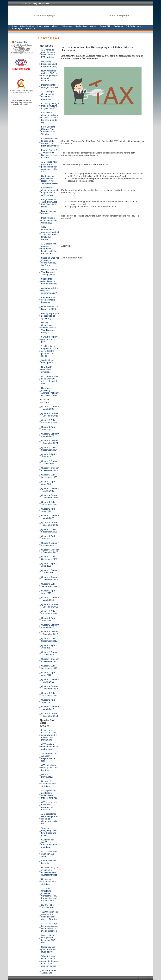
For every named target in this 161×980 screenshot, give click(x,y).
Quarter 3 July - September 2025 (49, 421)
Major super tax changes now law (50, 86)
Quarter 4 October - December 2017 (50, 633)
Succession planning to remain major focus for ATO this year (50, 191)
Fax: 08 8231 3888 (21, 51)
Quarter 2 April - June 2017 (49, 647)
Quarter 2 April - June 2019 (49, 592)
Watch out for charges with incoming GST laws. (48, 939)
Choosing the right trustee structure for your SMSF (50, 106)
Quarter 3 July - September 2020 (49, 558)
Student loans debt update (48, 361)
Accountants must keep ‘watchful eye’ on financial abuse (50, 380)
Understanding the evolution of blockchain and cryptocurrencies (50, 871)
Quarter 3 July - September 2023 (49, 476)
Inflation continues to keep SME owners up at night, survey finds (50, 142)
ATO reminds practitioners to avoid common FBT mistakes (48, 53)
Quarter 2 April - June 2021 (49, 537)
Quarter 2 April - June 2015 (49, 701)
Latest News (43, 26)
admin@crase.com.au (24, 53)
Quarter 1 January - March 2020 (50, 571)
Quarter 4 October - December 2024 (50, 442)
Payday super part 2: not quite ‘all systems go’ (50, 316)
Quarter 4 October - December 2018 (50, 606)
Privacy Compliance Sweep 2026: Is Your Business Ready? (49, 328)
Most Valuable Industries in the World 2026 (49, 220)
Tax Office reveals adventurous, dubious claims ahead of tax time (50, 916)
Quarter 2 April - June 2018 (49, 619)
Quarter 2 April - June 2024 (49, 455)
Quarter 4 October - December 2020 (50, 551)
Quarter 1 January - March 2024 (50, 462)
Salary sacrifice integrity (49, 862)
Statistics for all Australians (49, 972)
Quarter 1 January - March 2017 (50, 653)
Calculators (67, 26)
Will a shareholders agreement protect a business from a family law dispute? (50, 233)
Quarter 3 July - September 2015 (49, 694)
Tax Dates (118, 26)
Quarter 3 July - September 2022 (49, 503)
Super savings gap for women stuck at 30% (48, 949)
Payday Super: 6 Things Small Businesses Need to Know (50, 154)
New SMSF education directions (47, 369)
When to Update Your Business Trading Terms (49, 272)
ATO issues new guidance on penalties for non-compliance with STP (50, 167)
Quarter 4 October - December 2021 (50, 524)
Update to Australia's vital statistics (48, 882)
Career (93, 26)
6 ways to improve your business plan (50, 339)
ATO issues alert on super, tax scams (49, 854)
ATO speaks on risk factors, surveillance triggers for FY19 (49, 794)
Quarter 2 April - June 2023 (49, 483)
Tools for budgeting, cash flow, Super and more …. (49, 832)
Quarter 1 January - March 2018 (50, 626)
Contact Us (30, 29)
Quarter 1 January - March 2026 (50, 408)
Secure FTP (105, 26)
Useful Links (81, 26)
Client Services (27, 26)
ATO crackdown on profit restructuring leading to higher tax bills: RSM (49, 249)
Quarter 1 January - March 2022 (50, 517)
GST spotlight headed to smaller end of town (50, 747)
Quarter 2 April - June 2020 (49, 565)
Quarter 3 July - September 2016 (49, 667)
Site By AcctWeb (145, 978)
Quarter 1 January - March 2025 (50, 435)
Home (14, 26)
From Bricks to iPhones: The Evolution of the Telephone (49, 130)
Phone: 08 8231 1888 (21, 49)
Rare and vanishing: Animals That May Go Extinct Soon (50, 392)
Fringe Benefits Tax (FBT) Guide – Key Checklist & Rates (50, 203)
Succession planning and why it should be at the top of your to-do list (50, 118)
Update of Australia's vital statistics (48, 784)
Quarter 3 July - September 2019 (49, 585)
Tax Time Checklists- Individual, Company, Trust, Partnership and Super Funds (49, 895)
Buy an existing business (49, 212)
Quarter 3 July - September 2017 (49, 640)
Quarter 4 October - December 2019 (50, 578)
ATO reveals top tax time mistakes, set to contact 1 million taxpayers (50, 927)
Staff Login (17, 29)
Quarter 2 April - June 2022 (49, 510)
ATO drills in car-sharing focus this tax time (50, 768)
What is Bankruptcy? (47, 776)
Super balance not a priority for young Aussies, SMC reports (50, 262)
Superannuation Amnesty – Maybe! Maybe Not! (49, 757)
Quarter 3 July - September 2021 (49, 531)
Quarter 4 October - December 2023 (50, 469)
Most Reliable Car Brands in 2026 (50, 308)
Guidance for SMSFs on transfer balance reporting (49, 843)
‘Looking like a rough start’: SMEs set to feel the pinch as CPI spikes (50, 351)
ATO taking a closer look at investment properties (48, 95)
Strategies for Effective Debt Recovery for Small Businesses (50, 180)
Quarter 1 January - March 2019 (50, 599)
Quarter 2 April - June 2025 (49, 428)
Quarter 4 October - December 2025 (50, 415)
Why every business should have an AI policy (49, 64)
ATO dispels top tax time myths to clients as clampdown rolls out (49, 819)
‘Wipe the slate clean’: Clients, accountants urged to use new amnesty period (50, 961)
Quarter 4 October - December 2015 (50, 687)
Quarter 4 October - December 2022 (50, 496)
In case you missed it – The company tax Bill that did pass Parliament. (49, 735)
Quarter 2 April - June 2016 (49, 674)
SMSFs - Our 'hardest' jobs (48, 906)
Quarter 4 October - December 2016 (50, 660)
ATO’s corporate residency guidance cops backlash (49, 806)
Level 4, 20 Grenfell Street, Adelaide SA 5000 (21, 46)
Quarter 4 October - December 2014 (50, 715)
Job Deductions (133, 26)
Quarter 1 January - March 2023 (50, 490)
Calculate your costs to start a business (48, 300)
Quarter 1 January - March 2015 (50, 708)
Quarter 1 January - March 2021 (50, 544)
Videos (55, 26)
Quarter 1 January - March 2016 (50, 681)
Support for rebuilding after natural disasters (49, 281)
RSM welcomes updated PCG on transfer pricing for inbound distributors (50, 76)
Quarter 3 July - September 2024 (49, 449)
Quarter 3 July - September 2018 (49, 612)
